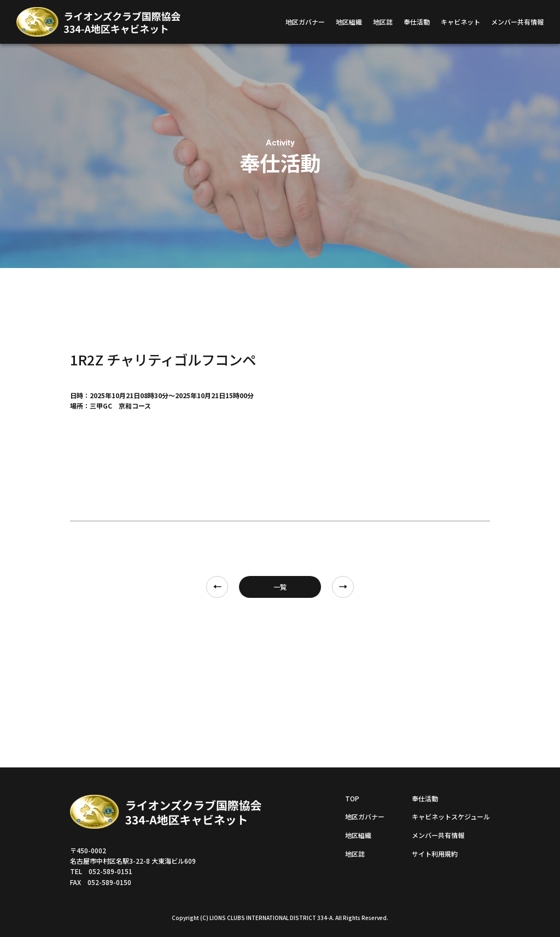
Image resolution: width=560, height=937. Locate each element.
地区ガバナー (305, 22)
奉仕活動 (417, 22)
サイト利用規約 (435, 854)
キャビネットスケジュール (451, 816)
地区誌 (383, 22)
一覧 (280, 587)
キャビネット (460, 22)
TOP (352, 798)
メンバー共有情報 (517, 22)
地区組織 (349, 22)
